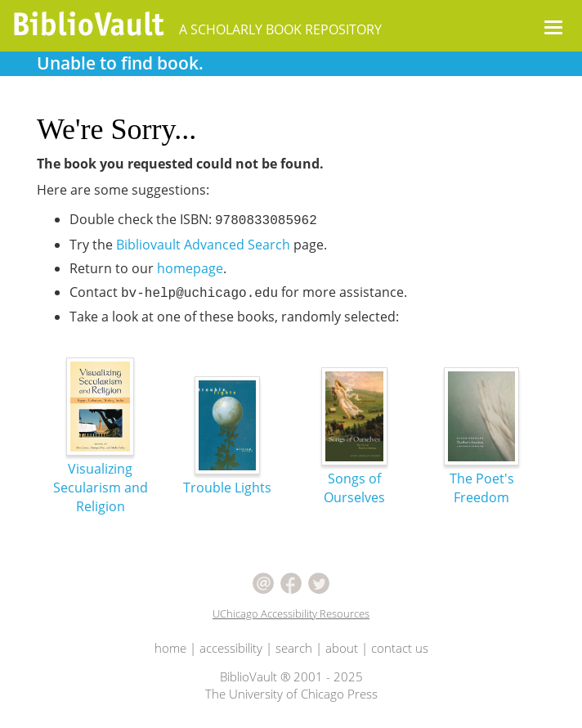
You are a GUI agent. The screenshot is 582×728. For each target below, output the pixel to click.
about (342, 648)
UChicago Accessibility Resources (291, 613)
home (170, 648)
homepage (190, 268)
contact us (400, 648)
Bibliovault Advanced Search (203, 245)
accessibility (231, 648)
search (294, 648)
